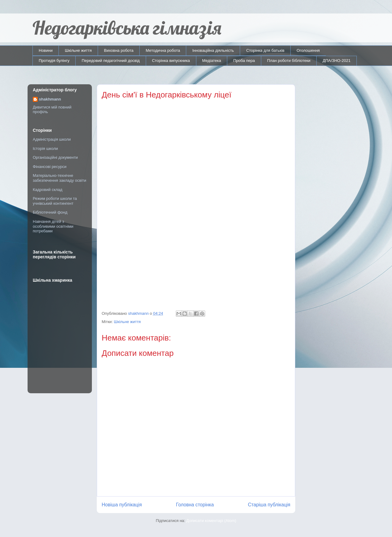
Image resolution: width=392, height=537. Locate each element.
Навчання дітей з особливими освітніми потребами (53, 226)
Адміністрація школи (52, 139)
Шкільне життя (78, 50)
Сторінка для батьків (265, 50)
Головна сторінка (195, 505)
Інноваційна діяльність (213, 50)
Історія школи (45, 149)
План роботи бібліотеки (289, 61)
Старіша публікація (269, 505)
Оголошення (308, 50)
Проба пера (244, 61)
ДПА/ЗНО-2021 (336, 61)
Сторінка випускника (171, 61)
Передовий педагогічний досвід (111, 61)
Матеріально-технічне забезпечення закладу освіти (60, 178)
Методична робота (163, 50)
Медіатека (212, 61)
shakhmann (50, 99)
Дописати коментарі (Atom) (211, 521)
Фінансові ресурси (50, 167)
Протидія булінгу (54, 61)
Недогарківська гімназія (127, 28)
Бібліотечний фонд (50, 212)
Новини (46, 50)
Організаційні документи (55, 157)
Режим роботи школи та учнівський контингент (55, 201)
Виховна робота (119, 50)
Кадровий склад (48, 190)
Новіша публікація (122, 505)
